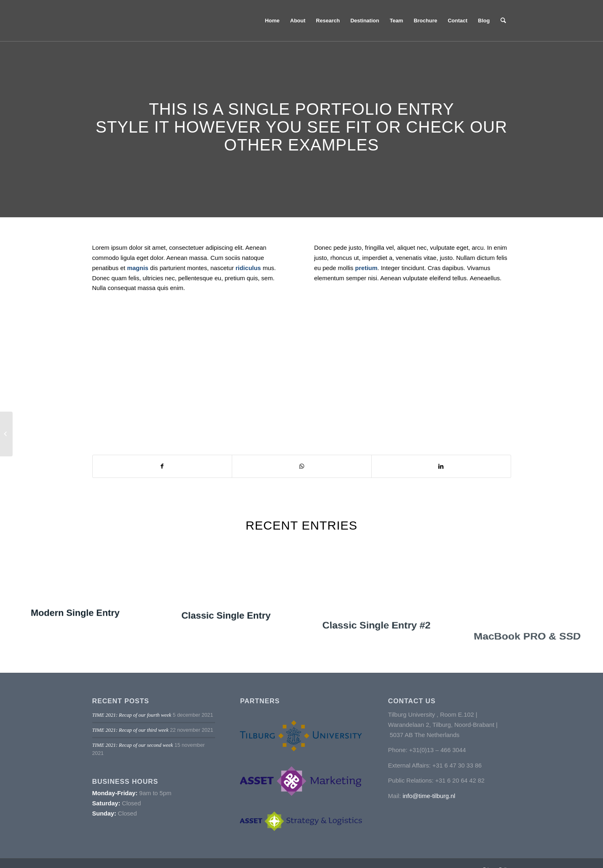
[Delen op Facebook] (162, 466)
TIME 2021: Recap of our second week (133, 745)
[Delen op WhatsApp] (302, 466)
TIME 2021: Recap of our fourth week (132, 715)
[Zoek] (503, 21)
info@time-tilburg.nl (429, 796)
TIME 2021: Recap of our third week (131, 730)
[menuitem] (272, 21)
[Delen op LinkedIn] (441, 466)
